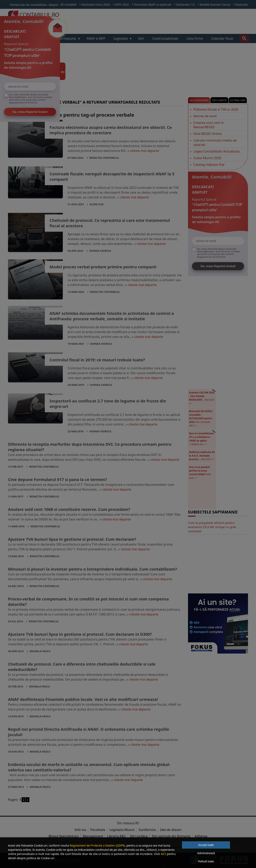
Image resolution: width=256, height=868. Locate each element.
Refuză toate (206, 861)
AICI (163, 854)
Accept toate (206, 845)
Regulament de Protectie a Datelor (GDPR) (97, 845)
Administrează (206, 853)
